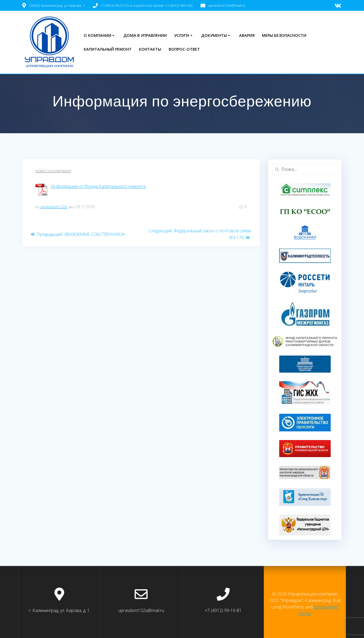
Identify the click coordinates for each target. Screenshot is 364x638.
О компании (97, 35)
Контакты (150, 49)
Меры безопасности (284, 35)
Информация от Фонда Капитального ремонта (98, 186)
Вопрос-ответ (184, 49)
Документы (214, 35)
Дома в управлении (145, 35)
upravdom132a (54, 207)
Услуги (182, 35)
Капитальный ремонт (108, 49)
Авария (247, 35)
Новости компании (53, 171)
